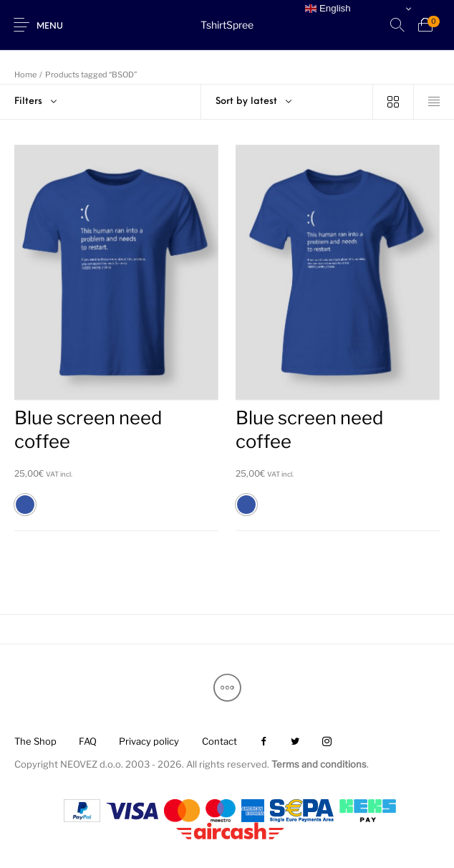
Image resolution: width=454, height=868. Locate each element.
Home (25, 75)
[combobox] (287, 102)
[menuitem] (35, 742)
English (328, 9)
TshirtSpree (227, 25)
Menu (50, 27)
